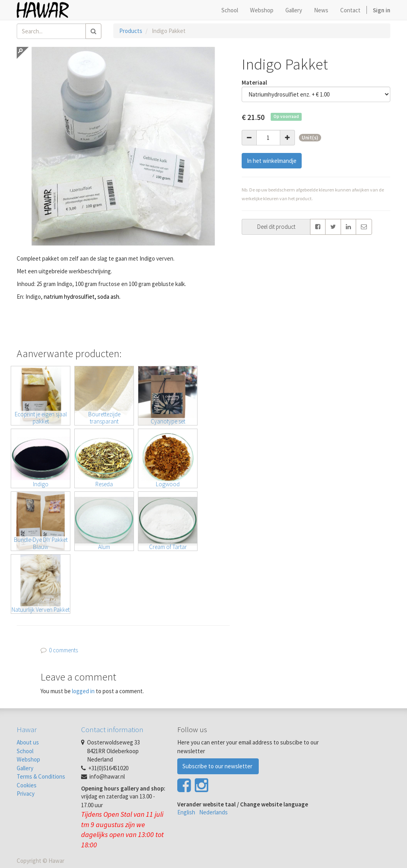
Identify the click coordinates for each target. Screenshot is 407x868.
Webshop (28, 759)
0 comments (63, 650)
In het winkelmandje (272, 161)
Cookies (27, 785)
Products (131, 31)
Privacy (26, 794)
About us (28, 742)
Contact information (112, 729)
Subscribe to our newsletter (218, 766)
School (25, 751)
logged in (83, 691)
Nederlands (213, 812)
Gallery (25, 768)
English (186, 812)
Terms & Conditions (41, 776)
